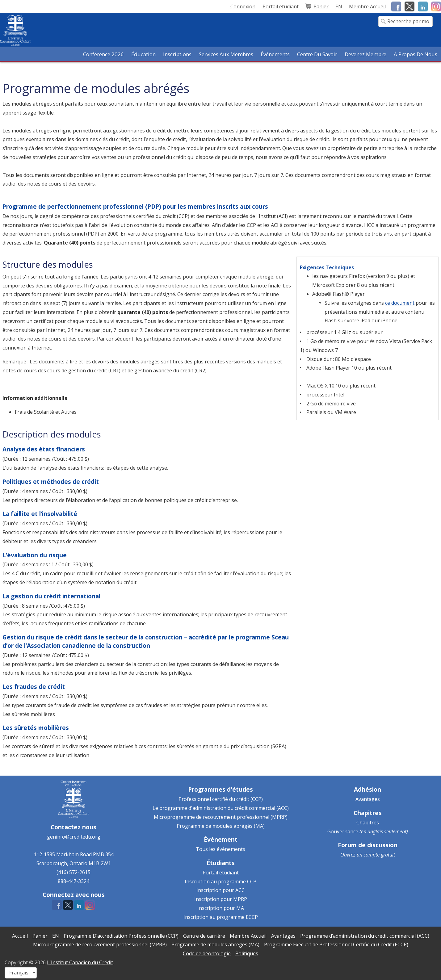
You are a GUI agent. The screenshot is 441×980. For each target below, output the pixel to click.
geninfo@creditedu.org (74, 837)
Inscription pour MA (221, 908)
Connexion (243, 6)
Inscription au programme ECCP (221, 917)
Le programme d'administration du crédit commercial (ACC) (221, 808)
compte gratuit (379, 855)
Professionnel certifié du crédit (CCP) (221, 799)
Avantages (368, 799)
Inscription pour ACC (220, 890)
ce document (400, 303)
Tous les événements (220, 849)
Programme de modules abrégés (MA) (221, 826)
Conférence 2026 (103, 54)
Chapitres (368, 823)
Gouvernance (343, 831)
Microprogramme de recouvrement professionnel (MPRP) (221, 817)
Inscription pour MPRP (221, 899)
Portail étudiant (221, 873)
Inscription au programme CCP (220, 882)
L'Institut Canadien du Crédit (80, 962)
